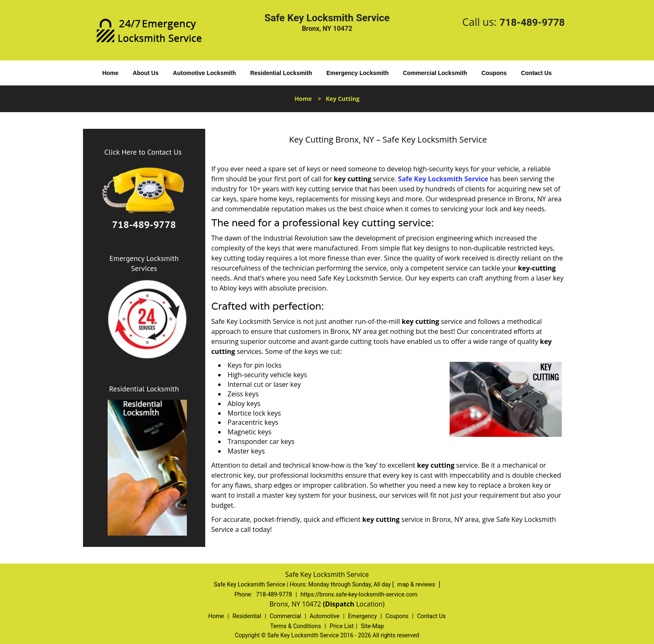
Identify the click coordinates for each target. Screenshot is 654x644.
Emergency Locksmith (357, 73)
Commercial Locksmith (435, 73)
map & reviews (417, 584)
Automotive (324, 616)
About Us (146, 73)
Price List (342, 626)
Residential (247, 616)
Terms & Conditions (296, 626)
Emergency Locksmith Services (144, 263)
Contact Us (536, 73)
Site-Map (372, 626)
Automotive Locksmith (205, 73)
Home (110, 73)
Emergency (362, 616)
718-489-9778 (532, 23)
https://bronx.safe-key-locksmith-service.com (359, 594)
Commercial (285, 616)
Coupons (494, 73)
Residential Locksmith (281, 73)
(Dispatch (340, 604)
